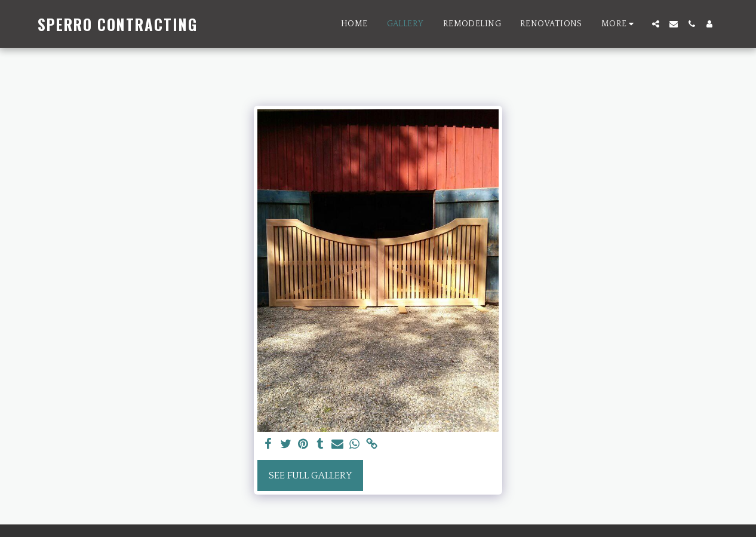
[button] (656, 24)
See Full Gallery (310, 475)
